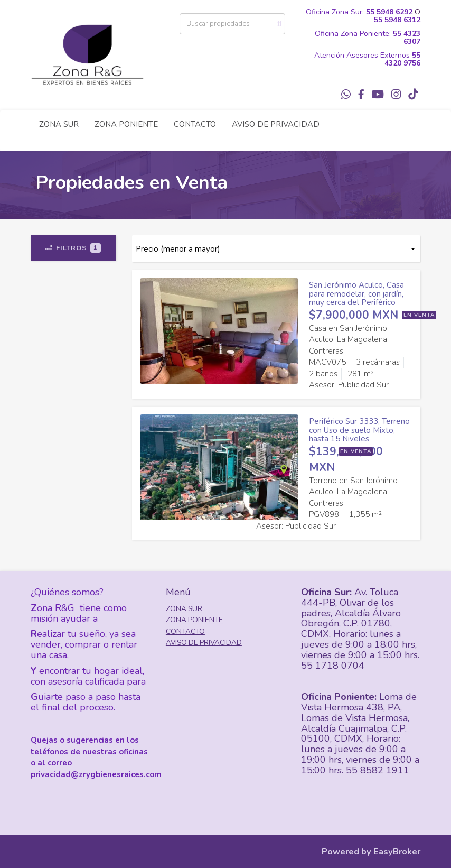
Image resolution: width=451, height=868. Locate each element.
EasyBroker (397, 851)
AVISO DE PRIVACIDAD (276, 124)
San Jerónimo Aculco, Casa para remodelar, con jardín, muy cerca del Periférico (356, 294)
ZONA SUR (59, 124)
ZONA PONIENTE (126, 124)
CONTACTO (195, 124)
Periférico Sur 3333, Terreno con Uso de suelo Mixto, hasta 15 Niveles (359, 430)
